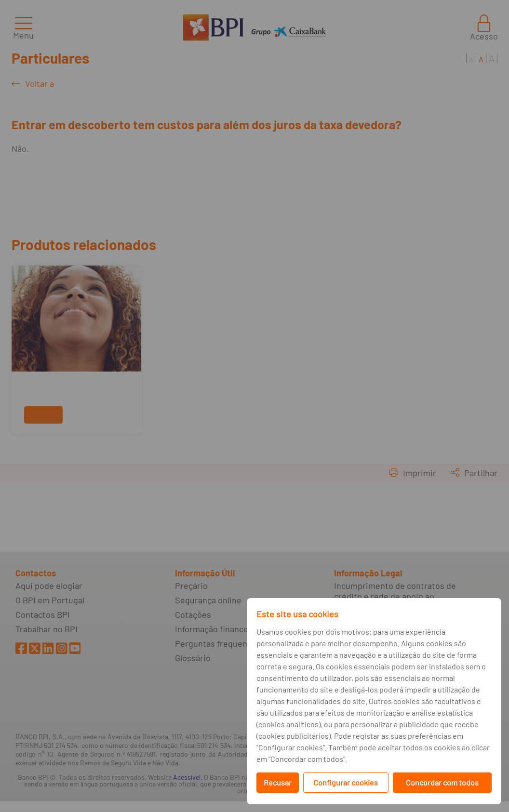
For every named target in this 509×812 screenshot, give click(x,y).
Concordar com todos (442, 782)
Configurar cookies (346, 782)
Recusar (278, 782)
